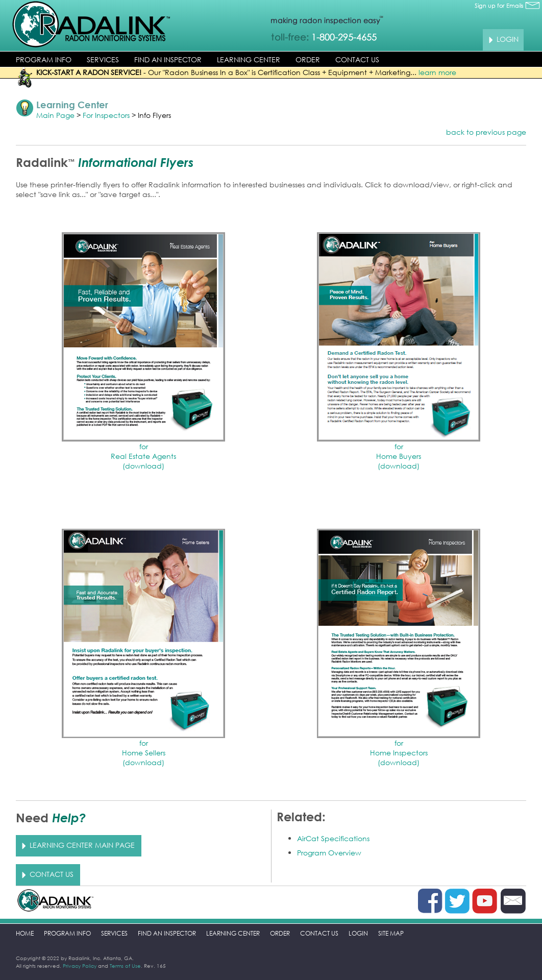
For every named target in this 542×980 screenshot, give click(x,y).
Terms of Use (125, 966)
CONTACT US (357, 59)
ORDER (308, 59)
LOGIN (358, 933)
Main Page (55, 115)
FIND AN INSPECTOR (168, 59)
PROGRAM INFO (44, 59)
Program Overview (329, 853)
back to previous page (486, 132)
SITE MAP (391, 933)
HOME (25, 933)
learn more (437, 72)
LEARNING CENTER (249, 59)
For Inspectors (106, 115)
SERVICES (103, 59)
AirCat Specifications (333, 838)
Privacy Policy (80, 966)
